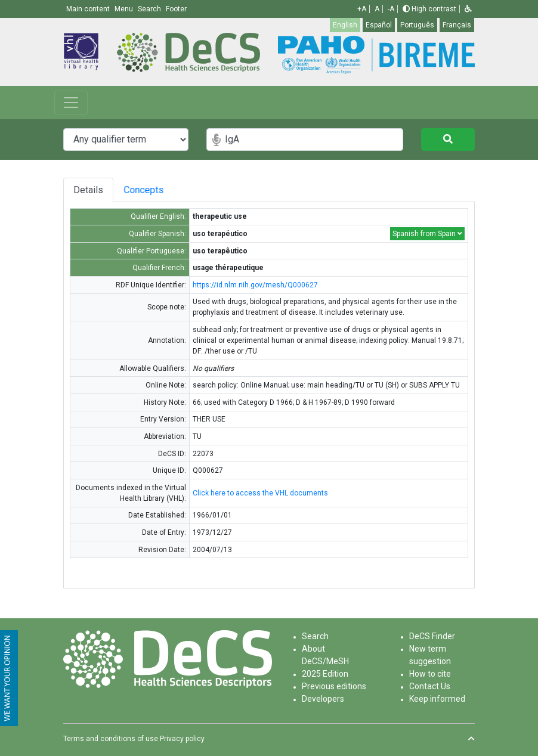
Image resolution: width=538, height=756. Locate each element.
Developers (323, 699)
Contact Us (430, 686)
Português (417, 25)
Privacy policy (182, 739)
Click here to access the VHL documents (260, 493)
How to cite (430, 674)
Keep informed (437, 699)
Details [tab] (88, 190)
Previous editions (334, 686)
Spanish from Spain (427, 234)
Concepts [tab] (153, 190)
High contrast (429, 9)
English (345, 25)
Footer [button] (176, 9)
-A (391, 9)
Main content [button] (89, 9)
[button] (468, 9)
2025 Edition (325, 674)
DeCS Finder (432, 636)
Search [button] (150, 9)
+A (362, 9)
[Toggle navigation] (71, 103)
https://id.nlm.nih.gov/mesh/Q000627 (255, 285)
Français (457, 25)
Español (379, 25)
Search (315, 636)
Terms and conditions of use (111, 739)
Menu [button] (125, 9)
